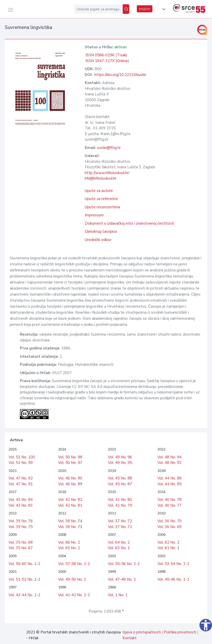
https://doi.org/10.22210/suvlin (120, 75)
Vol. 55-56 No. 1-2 (124, 564)
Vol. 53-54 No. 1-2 (173, 564)
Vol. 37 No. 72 (120, 521)
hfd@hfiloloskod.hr (101, 178)
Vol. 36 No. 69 (169, 527)
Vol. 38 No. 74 (70, 521)
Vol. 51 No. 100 (22, 457)
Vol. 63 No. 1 (119, 548)
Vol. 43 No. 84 (21, 500)
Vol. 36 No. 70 (169, 521)
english (145, 9)
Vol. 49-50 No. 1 (72, 579)
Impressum (94, 215)
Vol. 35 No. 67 (21, 548)
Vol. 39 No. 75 (21, 527)
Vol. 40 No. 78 (169, 500)
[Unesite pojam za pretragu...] (98, 9)
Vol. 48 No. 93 (169, 463)
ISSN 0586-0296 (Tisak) (106, 55)
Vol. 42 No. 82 (70, 500)
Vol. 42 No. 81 (70, 505)
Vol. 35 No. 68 (21, 542)
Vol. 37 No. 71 (120, 527)
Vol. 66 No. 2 (69, 542)
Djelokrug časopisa (101, 231)
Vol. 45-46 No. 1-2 (173, 579)
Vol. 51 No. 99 (21, 463)
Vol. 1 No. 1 (118, 595)
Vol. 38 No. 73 (70, 527)
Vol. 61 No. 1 (168, 548)
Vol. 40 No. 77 (169, 505)
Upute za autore (99, 191)
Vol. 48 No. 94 (169, 457)
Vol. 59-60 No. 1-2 (24, 564)
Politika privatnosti (180, 632)
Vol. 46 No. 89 (70, 484)
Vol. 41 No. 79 (120, 505)
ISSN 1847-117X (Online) (107, 61)
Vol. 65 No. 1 (69, 548)
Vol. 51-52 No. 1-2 (24, 579)
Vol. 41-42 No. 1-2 (74, 595)
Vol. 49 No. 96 (120, 457)
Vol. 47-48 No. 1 (122, 579)
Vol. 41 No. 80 (120, 500)
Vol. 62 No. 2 (168, 542)
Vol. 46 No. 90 (70, 478)
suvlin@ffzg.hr (109, 148)
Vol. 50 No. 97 (70, 463)
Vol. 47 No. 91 (21, 484)
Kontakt (130, 638)
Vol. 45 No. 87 (120, 484)
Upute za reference (101, 199)
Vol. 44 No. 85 (169, 484)
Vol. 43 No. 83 (21, 505)
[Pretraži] (126, 9)
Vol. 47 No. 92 (21, 478)
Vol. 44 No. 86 (169, 478)
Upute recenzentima (102, 207)
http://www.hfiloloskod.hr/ (107, 173)
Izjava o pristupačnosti (142, 632)
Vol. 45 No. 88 (120, 478)
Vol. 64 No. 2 (119, 542)
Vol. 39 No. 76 (21, 521)
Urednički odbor (98, 240)
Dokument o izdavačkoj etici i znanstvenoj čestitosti (129, 223)
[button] (163, 9)
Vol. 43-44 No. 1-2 (24, 595)
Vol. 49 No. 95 (120, 463)
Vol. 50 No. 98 (70, 457)
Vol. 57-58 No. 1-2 (74, 564)
